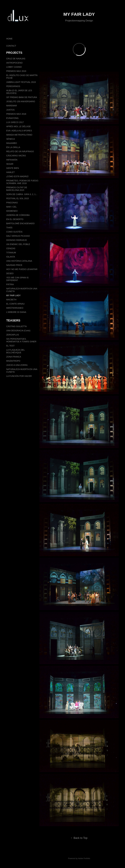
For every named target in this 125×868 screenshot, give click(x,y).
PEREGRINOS (13, 86)
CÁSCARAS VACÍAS (16, 156)
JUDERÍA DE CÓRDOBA (18, 215)
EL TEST (10, 346)
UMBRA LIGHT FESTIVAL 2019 (21, 82)
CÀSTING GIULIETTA (16, 326)
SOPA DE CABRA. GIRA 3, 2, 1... (22, 194)
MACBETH (11, 300)
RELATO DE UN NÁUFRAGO (20, 151)
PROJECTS (14, 53)
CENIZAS (11, 248)
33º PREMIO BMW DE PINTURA (22, 97)
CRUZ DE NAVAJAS (16, 59)
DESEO (10, 273)
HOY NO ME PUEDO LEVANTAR (22, 269)
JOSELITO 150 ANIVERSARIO (21, 101)
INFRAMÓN (12, 160)
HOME (9, 39)
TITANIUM (11, 253)
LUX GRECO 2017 (15, 122)
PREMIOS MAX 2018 (16, 114)
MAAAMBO (12, 143)
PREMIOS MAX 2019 (16, 71)
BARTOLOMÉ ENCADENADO (20, 223)
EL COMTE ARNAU (15, 304)
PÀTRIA (10, 284)
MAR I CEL (11, 207)
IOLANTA (11, 257)
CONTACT (11, 46)
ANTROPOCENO (14, 63)
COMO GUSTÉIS (14, 232)
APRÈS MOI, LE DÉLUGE (18, 126)
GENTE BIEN (13, 168)
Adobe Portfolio (84, 858)
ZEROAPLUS (13, 335)
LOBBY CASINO (14, 67)
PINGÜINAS (12, 203)
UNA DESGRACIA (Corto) (18, 331)
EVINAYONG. (13, 118)
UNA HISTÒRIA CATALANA (19, 261)
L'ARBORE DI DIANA (16, 312)
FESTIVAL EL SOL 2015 (17, 198)
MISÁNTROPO (13, 361)
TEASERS (13, 320)
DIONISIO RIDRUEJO (17, 240)
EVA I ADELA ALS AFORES (19, 131)
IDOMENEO (12, 211)
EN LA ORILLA (13, 147)
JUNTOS (10, 110)
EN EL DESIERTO (15, 219)
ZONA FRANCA (14, 357)
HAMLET (10, 172)
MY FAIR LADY (13, 295)
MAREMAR (12, 106)
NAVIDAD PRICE (14, 265)
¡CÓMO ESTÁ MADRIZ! (17, 176)
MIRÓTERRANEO (15, 308)
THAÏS (9, 228)
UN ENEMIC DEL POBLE (18, 244)
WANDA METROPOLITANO (19, 135)
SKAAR (10, 164)
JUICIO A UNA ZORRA (17, 365)
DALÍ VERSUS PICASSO (18, 236)
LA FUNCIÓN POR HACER (19, 376)
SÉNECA (11, 139)
